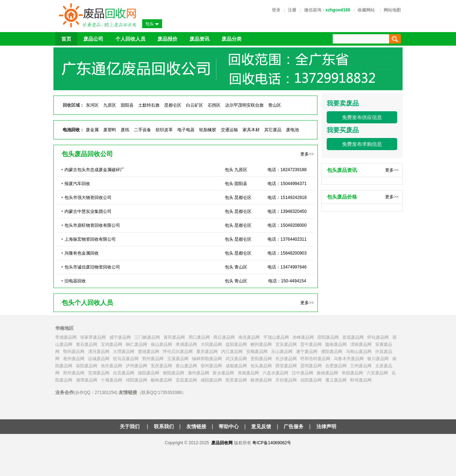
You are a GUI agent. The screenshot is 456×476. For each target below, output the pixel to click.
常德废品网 (66, 337)
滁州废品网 (198, 373)
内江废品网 (232, 352)
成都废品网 (236, 366)
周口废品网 (199, 337)
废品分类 (232, 39)
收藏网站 (366, 10)
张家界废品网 (93, 337)
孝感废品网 (186, 344)
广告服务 (294, 426)
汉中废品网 (302, 373)
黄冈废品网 (174, 337)
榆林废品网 (161, 380)
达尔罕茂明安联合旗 (244, 105)
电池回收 (71, 130)
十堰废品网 (112, 380)
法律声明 (326, 426)
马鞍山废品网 (359, 352)
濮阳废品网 (332, 352)
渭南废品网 (361, 344)
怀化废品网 (378, 337)
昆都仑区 (173, 105)
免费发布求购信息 (362, 144)
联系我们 (164, 426)
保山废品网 (161, 344)
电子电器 (186, 130)
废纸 (125, 130)
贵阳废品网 (261, 359)
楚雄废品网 (149, 352)
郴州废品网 (261, 344)
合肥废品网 (336, 366)
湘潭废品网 (87, 380)
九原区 (110, 105)
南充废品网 (249, 337)
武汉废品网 (236, 359)
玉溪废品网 (178, 359)
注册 (292, 10)
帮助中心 (229, 426)
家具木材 (251, 130)
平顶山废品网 (276, 337)
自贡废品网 (124, 373)
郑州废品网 (74, 373)
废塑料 (110, 130)
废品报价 (167, 39)
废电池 (292, 130)
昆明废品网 (311, 366)
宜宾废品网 (286, 344)
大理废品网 (124, 352)
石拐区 (214, 105)
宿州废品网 (211, 366)
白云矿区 (195, 105)
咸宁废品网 (120, 337)
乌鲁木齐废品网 (349, 359)
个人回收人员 (130, 39)
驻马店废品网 (126, 359)
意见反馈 (261, 426)
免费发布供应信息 (362, 117)
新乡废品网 (223, 373)
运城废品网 (99, 359)
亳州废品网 (74, 359)
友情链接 (196, 426)
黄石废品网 (87, 344)
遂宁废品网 (307, 352)
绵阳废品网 (136, 380)
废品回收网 (222, 443)
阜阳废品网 (352, 373)
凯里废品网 (236, 380)
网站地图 (392, 10)
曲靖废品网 (327, 373)
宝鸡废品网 (112, 344)
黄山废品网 (186, 366)
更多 (307, 154)
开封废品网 (286, 380)
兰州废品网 (361, 366)
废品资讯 (199, 39)
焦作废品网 (112, 366)
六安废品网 (377, 373)
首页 (66, 39)
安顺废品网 (257, 352)
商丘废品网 (224, 337)
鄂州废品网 (74, 352)
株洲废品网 (261, 380)
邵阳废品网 (328, 337)
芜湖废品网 (99, 373)
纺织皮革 (164, 130)
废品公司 (93, 39)
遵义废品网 (336, 380)
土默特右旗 (149, 105)
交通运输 (229, 130)
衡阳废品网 (173, 373)
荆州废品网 (153, 359)
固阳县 (127, 105)
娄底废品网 (353, 337)
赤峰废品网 (303, 337)
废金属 (92, 130)
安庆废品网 (161, 366)
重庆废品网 (207, 352)
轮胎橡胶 (208, 130)
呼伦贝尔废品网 (178, 352)
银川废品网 (378, 359)
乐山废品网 (282, 352)
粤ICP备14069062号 (272, 443)
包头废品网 (261, 366)
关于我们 (130, 426)
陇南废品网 (336, 344)
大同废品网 (211, 344)
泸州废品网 (136, 366)
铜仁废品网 (136, 344)
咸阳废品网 (211, 380)
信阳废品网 (311, 380)
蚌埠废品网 (361, 380)
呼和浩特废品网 (315, 359)
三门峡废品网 (147, 337)
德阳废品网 (149, 373)
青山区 (275, 105)
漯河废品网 (99, 352)
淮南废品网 (248, 373)
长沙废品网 (286, 359)
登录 (276, 10)
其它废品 (273, 130)
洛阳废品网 (87, 366)
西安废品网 (286, 366)
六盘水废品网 (275, 373)
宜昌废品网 (186, 380)
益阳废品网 (236, 344)
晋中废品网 (311, 344)
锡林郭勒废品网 (207, 359)
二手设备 (142, 130)
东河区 (92, 105)
